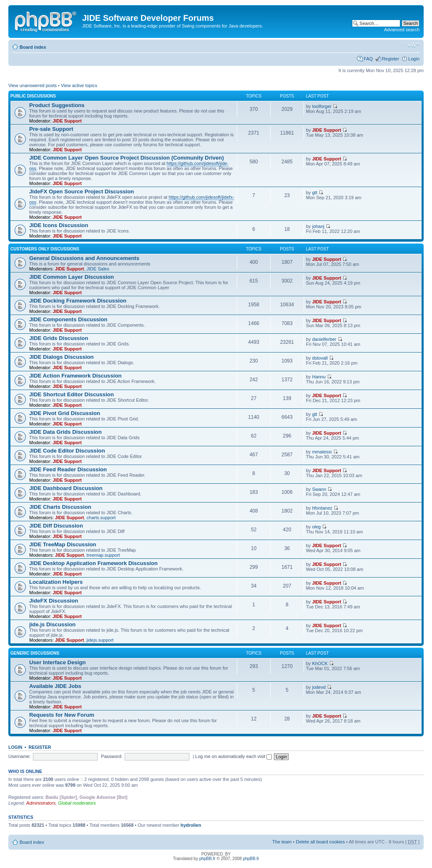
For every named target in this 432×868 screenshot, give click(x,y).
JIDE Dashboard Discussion (66, 488)
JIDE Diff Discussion (56, 526)
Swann (319, 489)
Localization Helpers (56, 582)
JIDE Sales (98, 269)
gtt (314, 193)
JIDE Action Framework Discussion (75, 376)
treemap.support (103, 555)
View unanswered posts (33, 85)
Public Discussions (33, 96)
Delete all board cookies (320, 842)
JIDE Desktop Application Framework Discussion (93, 563)
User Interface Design (58, 662)
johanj (318, 226)
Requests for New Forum (62, 715)
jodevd (319, 687)
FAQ (368, 59)
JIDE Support (67, 121)
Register (391, 59)
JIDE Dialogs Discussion (62, 357)
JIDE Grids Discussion (59, 338)
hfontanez (322, 508)
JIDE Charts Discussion (60, 507)
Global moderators (77, 803)
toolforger (321, 106)
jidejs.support (100, 640)
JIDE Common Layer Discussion (72, 277)
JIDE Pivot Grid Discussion (65, 413)
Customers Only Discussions (45, 249)
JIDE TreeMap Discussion (63, 544)
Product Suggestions (57, 105)
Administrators (41, 803)
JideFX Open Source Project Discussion (82, 191)
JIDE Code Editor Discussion (67, 451)
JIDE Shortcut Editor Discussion (72, 394)
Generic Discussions (35, 653)
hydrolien (191, 825)
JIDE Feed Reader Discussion (68, 469)
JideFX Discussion (54, 601)
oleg (316, 527)
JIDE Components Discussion (68, 319)
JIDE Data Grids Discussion (65, 432)
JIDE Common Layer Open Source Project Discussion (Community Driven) (127, 158)
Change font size (413, 45)
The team (282, 842)
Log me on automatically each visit (234, 756)
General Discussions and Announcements (84, 258)
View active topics (79, 85)
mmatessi (322, 452)
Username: (20, 756)
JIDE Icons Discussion (59, 225)
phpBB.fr (207, 859)
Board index (33, 47)
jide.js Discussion (52, 624)
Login (414, 59)
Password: (112, 756)
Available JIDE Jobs (55, 686)
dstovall (320, 358)
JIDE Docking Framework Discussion (78, 301)
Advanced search (402, 30)
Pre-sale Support (51, 129)
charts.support (101, 518)
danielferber (324, 339)
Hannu (319, 377)
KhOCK (320, 663)
